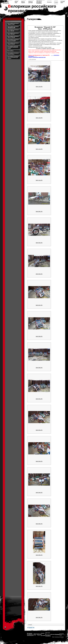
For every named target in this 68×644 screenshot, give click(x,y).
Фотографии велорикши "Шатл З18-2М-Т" (13, 34)
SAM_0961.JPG (39, 586)
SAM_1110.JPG (39, 87)
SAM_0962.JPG (39, 617)
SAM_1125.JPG (39, 180)
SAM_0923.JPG (39, 274)
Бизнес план (16, 2)
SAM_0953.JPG (39, 555)
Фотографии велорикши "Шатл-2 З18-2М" (13, 37)
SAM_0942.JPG (39, 430)
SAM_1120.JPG (39, 118)
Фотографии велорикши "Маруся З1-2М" (13, 24)
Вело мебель (10, 51)
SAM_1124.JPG (39, 149)
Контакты (49, 2)
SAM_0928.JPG (39, 336)
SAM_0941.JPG (39, 399)
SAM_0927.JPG (39, 305)
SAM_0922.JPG (39, 243)
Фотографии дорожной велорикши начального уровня (13, 47)
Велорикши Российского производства (6, 2)
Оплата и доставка (31, 2)
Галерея (56, 2)
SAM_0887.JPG (39, 211)
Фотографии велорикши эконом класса (13, 54)
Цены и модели (23, 2)
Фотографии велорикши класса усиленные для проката (13, 57)
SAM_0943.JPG (39, 461)
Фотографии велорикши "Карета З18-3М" (13, 44)
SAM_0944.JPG (39, 493)
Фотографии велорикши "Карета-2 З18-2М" (13, 40)
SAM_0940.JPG (39, 368)
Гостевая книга (63, 2)
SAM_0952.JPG (39, 524)
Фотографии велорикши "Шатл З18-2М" (13, 30)
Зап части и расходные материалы (39, 2)
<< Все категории (32, 59)
